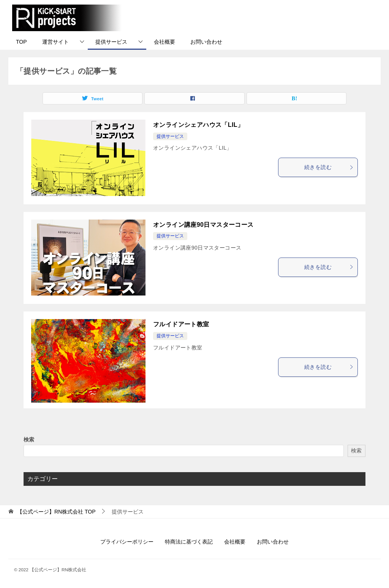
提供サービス (111, 42)
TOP (21, 42)
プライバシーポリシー (127, 542)
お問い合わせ (206, 42)
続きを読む (329, 167)
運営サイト (55, 42)
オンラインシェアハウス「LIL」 (198, 125)
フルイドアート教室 (181, 324)
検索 (29, 439)
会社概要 (164, 42)
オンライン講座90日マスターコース (203, 225)
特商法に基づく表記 (189, 542)
